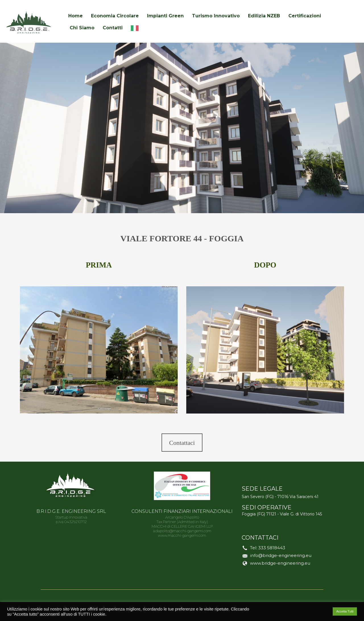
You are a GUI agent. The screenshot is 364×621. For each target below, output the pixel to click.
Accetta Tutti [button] (345, 611)
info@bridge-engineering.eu (281, 555)
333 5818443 (272, 548)
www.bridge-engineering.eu (280, 563)
